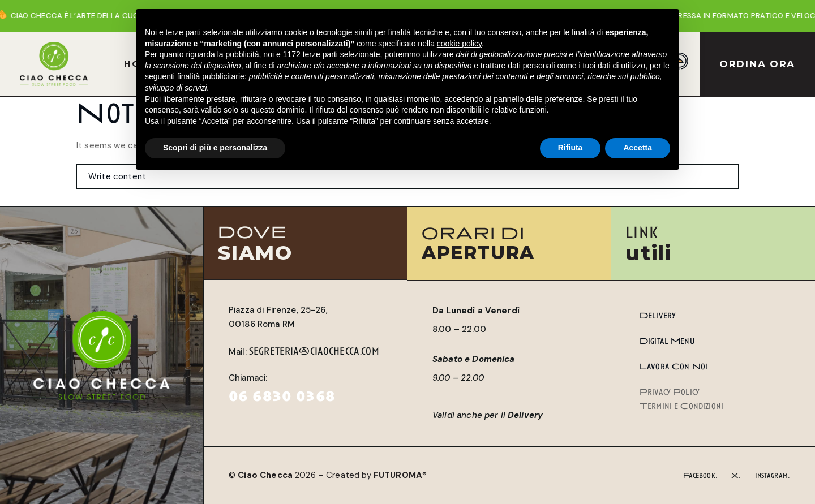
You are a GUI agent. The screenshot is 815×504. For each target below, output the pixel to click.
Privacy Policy (670, 392)
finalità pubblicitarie (211, 76)
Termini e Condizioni (681, 406)
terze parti (320, 54)
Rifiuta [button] (570, 148)
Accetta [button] (638, 148)
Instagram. (773, 476)
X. (736, 476)
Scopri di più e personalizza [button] (215, 148)
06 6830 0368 (282, 397)
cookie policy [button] (459, 44)
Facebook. (700, 476)
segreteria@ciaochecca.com (314, 351)
